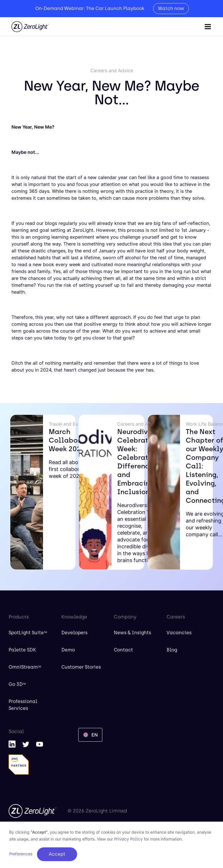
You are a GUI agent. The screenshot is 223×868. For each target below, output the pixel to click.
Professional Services (23, 705)
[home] (30, 27)
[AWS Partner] (19, 765)
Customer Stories (81, 667)
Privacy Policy (128, 839)
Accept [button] (57, 854)
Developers (74, 633)
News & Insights (132, 633)
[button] (208, 27)
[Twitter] (26, 744)
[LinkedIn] (12, 744)
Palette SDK (22, 650)
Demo (68, 650)
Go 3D (17, 684)
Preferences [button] (21, 854)
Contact (123, 650)
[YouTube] (40, 744)
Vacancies (179, 633)
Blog (172, 650)
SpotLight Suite (28, 633)
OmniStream (25, 667)
